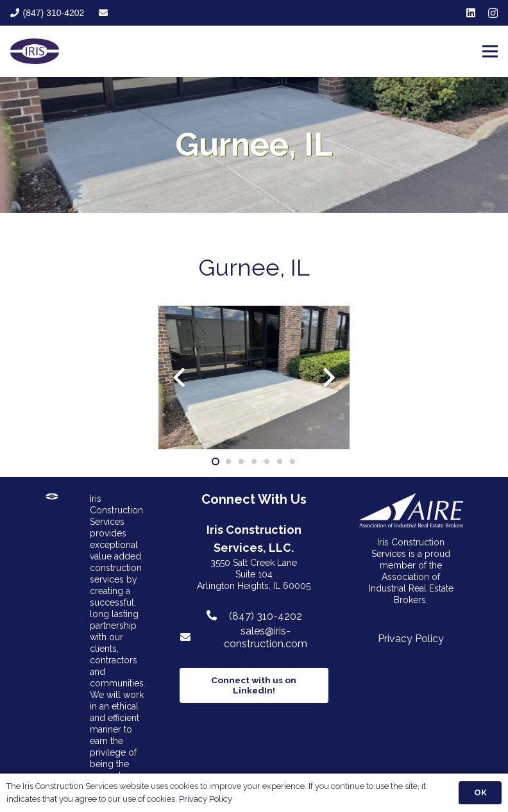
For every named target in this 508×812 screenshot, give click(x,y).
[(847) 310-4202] (217, 616)
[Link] (35, 51)
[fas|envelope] (103, 13)
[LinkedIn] (471, 13)
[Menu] (490, 51)
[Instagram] (493, 13)
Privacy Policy (411, 639)
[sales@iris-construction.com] (191, 638)
